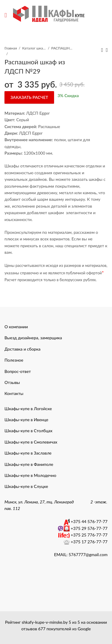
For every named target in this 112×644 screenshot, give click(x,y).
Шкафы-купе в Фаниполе (29, 464)
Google (84, 629)
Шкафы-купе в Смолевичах (31, 442)
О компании (16, 327)
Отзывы (12, 382)
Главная (11, 48)
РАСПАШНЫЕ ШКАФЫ (63, 48)
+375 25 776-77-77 (89, 535)
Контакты (14, 393)
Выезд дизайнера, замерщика (33, 338)
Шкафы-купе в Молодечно (30, 475)
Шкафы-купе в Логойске (28, 409)
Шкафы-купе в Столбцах (29, 431)
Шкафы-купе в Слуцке (26, 486)
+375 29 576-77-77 (89, 528)
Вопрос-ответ (18, 371)
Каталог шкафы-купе (34, 48)
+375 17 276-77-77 (89, 542)
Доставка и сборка (22, 349)
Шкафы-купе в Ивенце (26, 420)
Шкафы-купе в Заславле (28, 453)
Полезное (14, 360)
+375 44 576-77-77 (89, 521)
